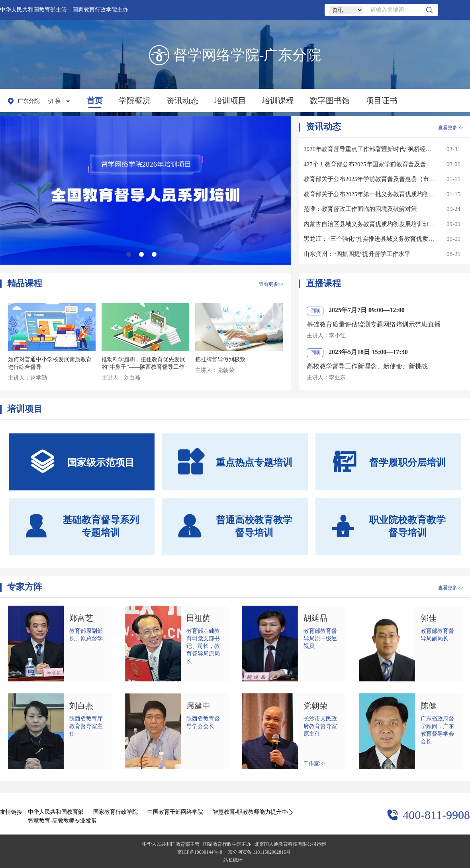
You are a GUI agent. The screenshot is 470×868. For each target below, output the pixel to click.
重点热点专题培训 (235, 462)
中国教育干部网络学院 (175, 812)
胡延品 (315, 618)
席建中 (198, 706)
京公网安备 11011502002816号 (259, 852)
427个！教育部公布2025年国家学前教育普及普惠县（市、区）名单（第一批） (370, 164)
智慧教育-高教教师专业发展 (62, 821)
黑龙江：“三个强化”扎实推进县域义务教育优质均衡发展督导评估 (370, 239)
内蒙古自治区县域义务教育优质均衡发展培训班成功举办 (370, 224)
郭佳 (429, 618)
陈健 (429, 706)
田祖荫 (198, 618)
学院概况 (135, 100)
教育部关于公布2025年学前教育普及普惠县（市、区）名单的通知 (370, 179)
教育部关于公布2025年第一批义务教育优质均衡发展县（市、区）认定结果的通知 (370, 194)
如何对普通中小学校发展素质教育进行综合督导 (50, 363)
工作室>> (314, 763)
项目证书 (382, 100)
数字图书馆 (330, 100)
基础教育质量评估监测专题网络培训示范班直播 (374, 324)
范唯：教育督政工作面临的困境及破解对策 (360, 209)
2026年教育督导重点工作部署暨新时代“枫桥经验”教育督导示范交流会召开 (370, 149)
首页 (95, 100)
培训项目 (230, 100)
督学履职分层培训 (389, 462)
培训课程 (278, 100)
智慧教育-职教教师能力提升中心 (253, 812)
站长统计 (233, 860)
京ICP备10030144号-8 (200, 852)
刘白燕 (81, 706)
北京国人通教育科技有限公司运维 (290, 844)
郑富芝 (81, 618)
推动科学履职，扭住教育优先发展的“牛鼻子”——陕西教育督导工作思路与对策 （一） (143, 367)
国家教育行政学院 (116, 812)
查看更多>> (450, 128)
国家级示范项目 (82, 462)
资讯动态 (182, 100)
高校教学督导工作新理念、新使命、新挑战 (367, 366)
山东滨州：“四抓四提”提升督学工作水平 (357, 254)
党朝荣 (315, 706)
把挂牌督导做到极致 (220, 359)
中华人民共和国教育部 (56, 812)
